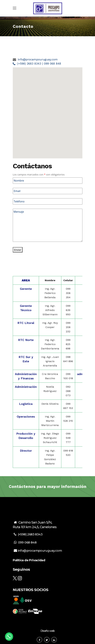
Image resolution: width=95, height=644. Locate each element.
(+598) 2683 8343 (30, 534)
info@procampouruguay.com (38, 59)
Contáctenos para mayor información (48, 487)
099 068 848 (27, 543)
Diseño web (48, 631)
